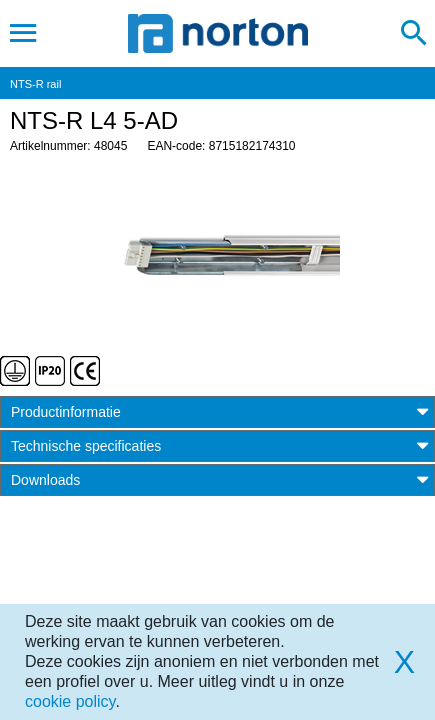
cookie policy (70, 701)
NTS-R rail (35, 84)
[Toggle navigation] (23, 33)
